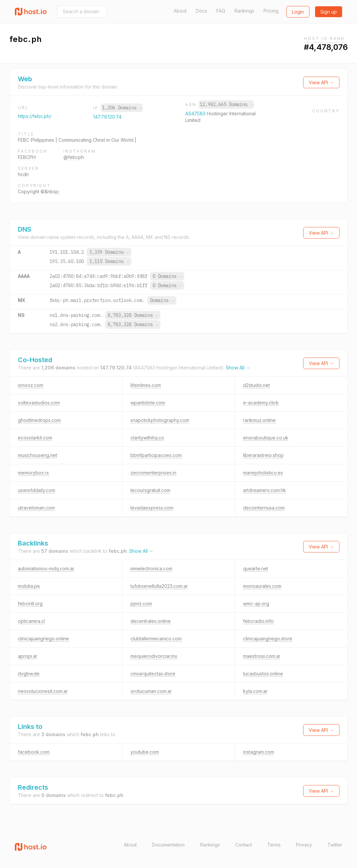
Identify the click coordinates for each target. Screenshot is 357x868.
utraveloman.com (36, 508)
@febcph (74, 157)
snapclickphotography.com (160, 420)
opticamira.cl (31, 621)
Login (298, 12)
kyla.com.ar (255, 691)
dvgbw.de (29, 674)
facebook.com (34, 752)
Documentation (168, 845)
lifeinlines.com (146, 385)
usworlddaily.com (36, 490)
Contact (244, 845)
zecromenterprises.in (153, 473)
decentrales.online (151, 621)
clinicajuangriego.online (43, 639)
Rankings (244, 11)
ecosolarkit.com (35, 438)
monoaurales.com (262, 586)
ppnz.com (141, 604)
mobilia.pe (29, 586)
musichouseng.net (37, 455)
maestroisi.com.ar (262, 656)
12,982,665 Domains (226, 104)
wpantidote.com (148, 403)
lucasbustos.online (263, 674)
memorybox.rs (33, 473)
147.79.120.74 (107, 117)
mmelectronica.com (151, 568)
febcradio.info (258, 621)
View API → (321, 82)
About (180, 11)
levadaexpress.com (152, 508)
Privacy (304, 845)
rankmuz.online (259, 420)
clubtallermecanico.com (156, 639)
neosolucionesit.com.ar (43, 691)
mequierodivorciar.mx (154, 656)
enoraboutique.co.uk (266, 438)
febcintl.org (30, 604)
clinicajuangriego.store (268, 639)
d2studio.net (256, 385)
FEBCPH (27, 157)
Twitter (335, 845)
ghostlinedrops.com (39, 420)
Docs (201, 11)
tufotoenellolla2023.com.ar (159, 586)
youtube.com (145, 752)
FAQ (221, 11)
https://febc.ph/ (35, 116)
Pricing (271, 11)
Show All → (238, 368)
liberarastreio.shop (263, 455)
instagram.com (259, 752)
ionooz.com (31, 385)
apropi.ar (28, 656)
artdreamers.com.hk (265, 490)
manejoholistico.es (263, 473)
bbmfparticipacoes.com (156, 455)
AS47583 (196, 113)
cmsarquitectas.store (153, 674)
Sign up (329, 12)
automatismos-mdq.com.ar (46, 568)
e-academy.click (261, 403)
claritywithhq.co (147, 438)
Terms (274, 845)
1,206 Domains (122, 108)
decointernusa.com (264, 508)
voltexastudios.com (39, 403)
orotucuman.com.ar (151, 691)
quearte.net (256, 568)
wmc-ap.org (256, 604)
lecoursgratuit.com (150, 490)
